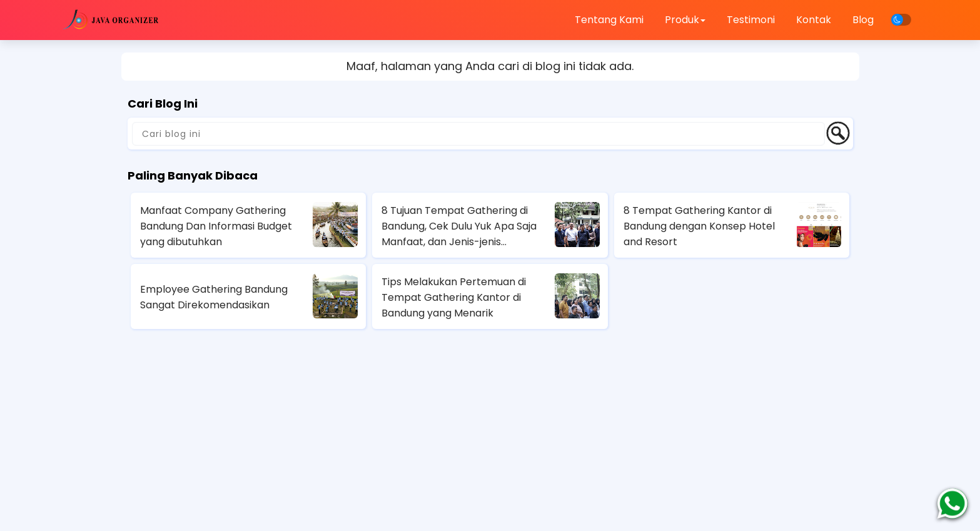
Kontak (814, 20)
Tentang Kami (609, 20)
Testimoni (751, 20)
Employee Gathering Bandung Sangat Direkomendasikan (214, 297)
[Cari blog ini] (478, 134)
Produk (685, 20)
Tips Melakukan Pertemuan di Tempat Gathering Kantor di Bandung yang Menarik (454, 297)
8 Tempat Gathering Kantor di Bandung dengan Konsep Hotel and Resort (699, 226)
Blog (863, 20)
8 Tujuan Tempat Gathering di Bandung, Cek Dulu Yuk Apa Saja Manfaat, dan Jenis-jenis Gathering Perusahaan (459, 226)
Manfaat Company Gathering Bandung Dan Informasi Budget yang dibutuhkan (216, 226)
